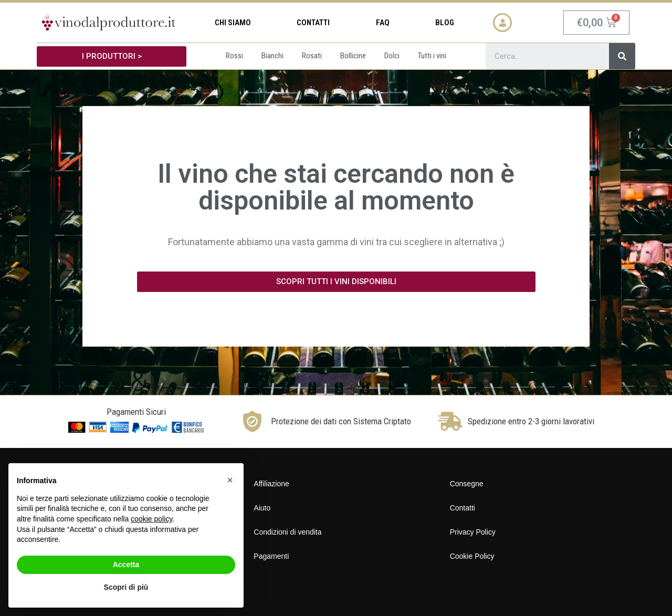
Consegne (467, 484)
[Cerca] (622, 56)
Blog (445, 23)
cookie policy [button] (151, 519)
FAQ (383, 23)
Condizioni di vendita (287, 532)
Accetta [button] (126, 565)
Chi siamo (233, 23)
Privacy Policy (473, 532)
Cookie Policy (472, 556)
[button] (112, 56)
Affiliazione (271, 484)
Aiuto (262, 508)
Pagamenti (271, 556)
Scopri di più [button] (126, 587)
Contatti (313, 23)
